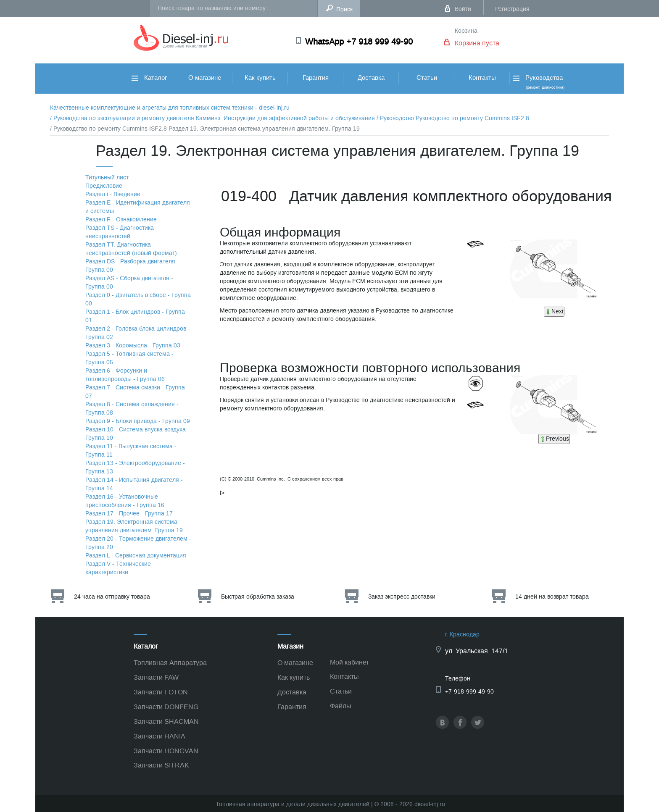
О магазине (205, 78)
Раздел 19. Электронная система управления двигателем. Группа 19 (134, 526)
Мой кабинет (349, 662)
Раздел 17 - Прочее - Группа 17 (129, 514)
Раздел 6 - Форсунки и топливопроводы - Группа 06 (125, 375)
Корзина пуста (477, 43)
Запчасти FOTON (161, 692)
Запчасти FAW (156, 677)
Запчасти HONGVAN (166, 751)
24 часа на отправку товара (112, 597)
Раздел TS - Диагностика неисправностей (120, 232)
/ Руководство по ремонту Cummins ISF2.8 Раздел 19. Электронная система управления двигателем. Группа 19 (205, 129)
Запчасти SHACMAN (166, 721)
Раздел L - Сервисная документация (136, 556)
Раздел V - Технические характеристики (118, 568)
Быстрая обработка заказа (258, 597)
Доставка (371, 78)
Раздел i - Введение (113, 194)
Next (554, 311)
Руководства (538, 82)
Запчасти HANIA (159, 736)
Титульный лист (107, 177)
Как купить (260, 78)
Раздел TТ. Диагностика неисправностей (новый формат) (131, 249)
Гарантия (316, 78)
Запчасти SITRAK (161, 765)
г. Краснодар (462, 635)
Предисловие (104, 186)
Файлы (341, 706)
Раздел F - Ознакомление (121, 219)
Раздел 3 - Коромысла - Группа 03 (133, 346)
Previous (554, 439)
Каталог (149, 78)
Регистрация (512, 9)
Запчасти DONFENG (166, 707)
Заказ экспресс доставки (402, 597)
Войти (463, 9)
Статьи (427, 78)
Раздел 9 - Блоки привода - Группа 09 (138, 421)
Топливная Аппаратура (170, 663)
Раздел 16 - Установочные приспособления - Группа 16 (125, 501)
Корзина (466, 31)
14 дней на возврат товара (552, 597)
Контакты (482, 78)
